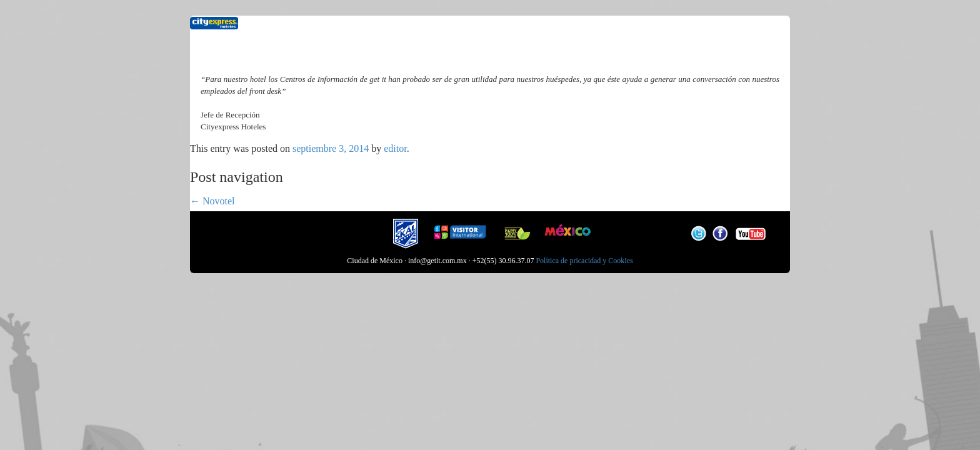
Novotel (212, 201)
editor (395, 148)
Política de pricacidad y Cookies (584, 261)
